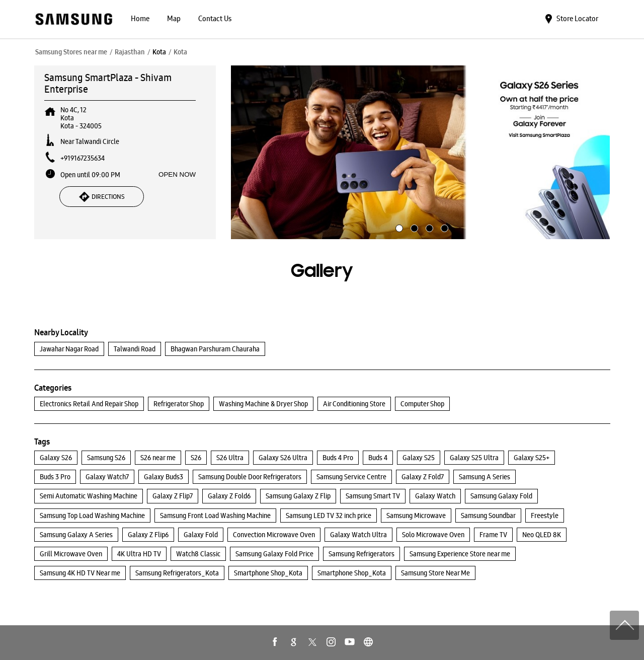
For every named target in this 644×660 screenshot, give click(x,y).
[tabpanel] (421, 153)
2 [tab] (413, 227)
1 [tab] (398, 227)
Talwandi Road (135, 349)
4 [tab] (443, 227)
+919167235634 (83, 158)
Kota (159, 52)
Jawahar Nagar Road (69, 349)
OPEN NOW (177, 174)
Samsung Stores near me (71, 52)
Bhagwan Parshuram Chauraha (215, 349)
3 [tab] (428, 227)
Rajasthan (130, 52)
